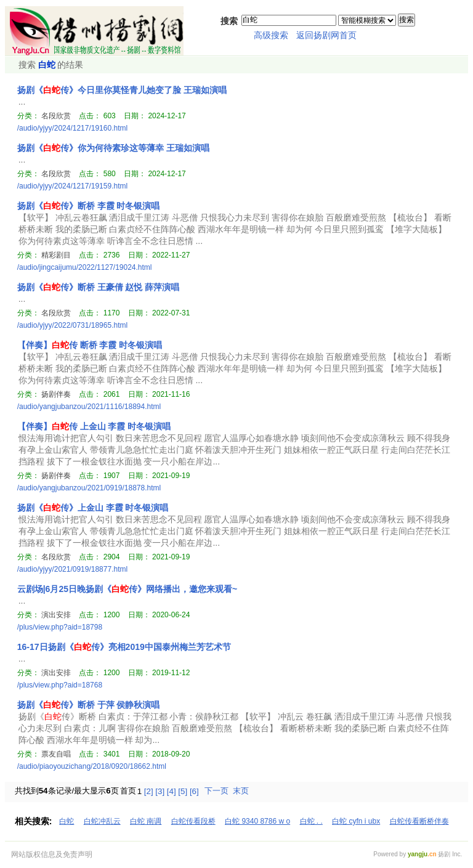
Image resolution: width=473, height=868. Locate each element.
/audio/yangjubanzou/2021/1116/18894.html (89, 407)
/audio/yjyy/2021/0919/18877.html (72, 569)
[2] (149, 791)
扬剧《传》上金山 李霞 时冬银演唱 (93, 508)
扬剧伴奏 (56, 394)
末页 (241, 791)
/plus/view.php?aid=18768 (60, 685)
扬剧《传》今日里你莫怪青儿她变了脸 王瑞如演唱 (122, 90)
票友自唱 (56, 754)
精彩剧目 (56, 255)
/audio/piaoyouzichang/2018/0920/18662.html (92, 766)
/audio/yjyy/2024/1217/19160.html (72, 128)
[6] (194, 791)
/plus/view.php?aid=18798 (60, 627)
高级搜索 (271, 35)
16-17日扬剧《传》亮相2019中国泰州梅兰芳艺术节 (124, 647)
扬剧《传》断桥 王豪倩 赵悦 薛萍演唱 (99, 287)
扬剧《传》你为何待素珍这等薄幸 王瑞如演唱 (113, 148)
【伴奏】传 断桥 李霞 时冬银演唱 (90, 345)
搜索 (406, 20)
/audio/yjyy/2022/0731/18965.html (72, 325)
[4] (172, 791)
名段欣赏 (56, 116)
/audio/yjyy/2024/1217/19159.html (72, 186)
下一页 (216, 791)
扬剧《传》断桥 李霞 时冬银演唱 (89, 206)
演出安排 (56, 615)
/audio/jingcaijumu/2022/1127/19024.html (85, 267)
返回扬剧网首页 (326, 35)
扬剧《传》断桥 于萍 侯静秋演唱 (89, 705)
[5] (183, 791)
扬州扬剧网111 (94, 31)
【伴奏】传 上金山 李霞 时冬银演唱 (94, 426)
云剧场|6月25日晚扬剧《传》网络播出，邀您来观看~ (127, 589)
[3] (160, 791)
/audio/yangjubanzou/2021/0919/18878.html (89, 488)
